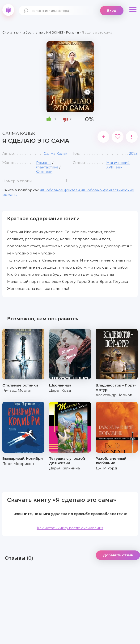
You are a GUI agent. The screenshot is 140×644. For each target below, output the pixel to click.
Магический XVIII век (118, 165)
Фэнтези (44, 172)
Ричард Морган (17, 390)
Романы (44, 163)
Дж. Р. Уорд (106, 468)
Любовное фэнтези (61, 190)
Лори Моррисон (18, 464)
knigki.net (8, 10)
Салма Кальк (55, 153)
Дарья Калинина (64, 468)
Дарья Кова (60, 390)
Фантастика (47, 167)
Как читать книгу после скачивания (70, 528)
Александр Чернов (114, 395)
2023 (133, 153)
